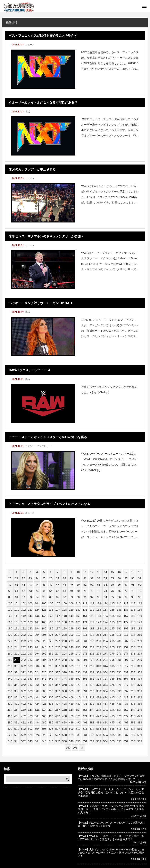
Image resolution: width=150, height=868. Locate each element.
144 (37, 616)
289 (71, 660)
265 (44, 654)
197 (126, 628)
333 (99, 672)
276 (119, 654)
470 (78, 716)
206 (51, 635)
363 (30, 685)
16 (119, 572)
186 (51, 628)
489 (71, 722)
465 (44, 716)
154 (105, 616)
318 (133, 666)
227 (58, 641)
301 (17, 666)
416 (119, 697)
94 (105, 597)
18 (133, 572)
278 (133, 654)
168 (64, 622)
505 (44, 729)
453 (99, 710)
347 (58, 679)
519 (140, 729)
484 (37, 722)
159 (140, 616)
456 (119, 710)
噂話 (28, 112)
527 (58, 735)
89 (71, 597)
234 (105, 641)
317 (126, 666)
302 (23, 666)
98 (133, 597)
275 (112, 654)
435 (112, 704)
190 (78, 628)
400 (10, 697)
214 (105, 635)
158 (133, 616)
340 (10, 679)
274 (105, 654)
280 (10, 660)
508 (64, 729)
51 (85, 585)
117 (126, 603)
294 (105, 660)
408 (64, 697)
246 (51, 647)
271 (85, 654)
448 (64, 710)
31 (85, 578)
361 (17, 685)
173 (99, 622)
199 (140, 628)
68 (64, 591)
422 (23, 704)
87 (58, 597)
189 (71, 628)
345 (44, 679)
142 (23, 616)
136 (119, 610)
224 (37, 641)
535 (112, 735)
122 (23, 610)
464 (37, 716)
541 (17, 741)
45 (44, 585)
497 (126, 722)
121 (17, 610)
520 (10, 735)
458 (133, 710)
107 (58, 603)
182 (23, 628)
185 (44, 628)
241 (17, 647)
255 (112, 647)
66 (51, 591)
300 (10, 666)
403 (30, 697)
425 (44, 704)
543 (30, 741)
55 (112, 585)
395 (112, 691)
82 (23, 597)
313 (99, 666)
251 (85, 647)
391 (85, 691)
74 (105, 591)
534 (105, 735)
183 (30, 628)
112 (92, 603)
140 (10, 616)
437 (126, 704)
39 (140, 578)
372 (92, 685)
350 (78, 679)
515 (112, 729)
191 (85, 628)
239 (140, 641)
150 (78, 616)
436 (119, 704)
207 (58, 635)
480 (10, 722)
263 (30, 654)
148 (64, 616)
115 (112, 603)
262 (23, 654)
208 (64, 635)
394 (105, 691)
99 (140, 597)
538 (133, 735)
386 (51, 691)
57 (126, 585)
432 (92, 704)
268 (64, 654)
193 (99, 628)
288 (64, 660)
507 (58, 729)
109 (71, 603)
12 (92, 572)
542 (23, 741)
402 (23, 697)
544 (37, 741)
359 (140, 679)
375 (112, 685)
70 (78, 591)
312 (92, 666)
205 (44, 635)
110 (78, 603)
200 (10, 635)
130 (78, 610)
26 (51, 578)
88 (64, 597)
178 (133, 622)
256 (119, 647)
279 (140, 654)
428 (64, 704)
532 (92, 735)
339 (140, 672)
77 (126, 591)
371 (85, 685)
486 (51, 722)
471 (85, 716)
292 (92, 660)
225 (44, 641)
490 (78, 722)
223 (30, 641)
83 (30, 597)
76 (119, 591)
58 (133, 585)
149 (71, 616)
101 (17, 603)
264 (37, 654)
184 (37, 628)
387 (58, 691)
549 (71, 741)
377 (126, 685)
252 (92, 647)
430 (78, 704)
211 (85, 635)
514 (105, 729)
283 (30, 660)
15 (112, 572)
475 (112, 716)
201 (17, 635)
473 (99, 716)
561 (75, 748)
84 (37, 597)
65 (44, 591)
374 (105, 685)
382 (23, 691)
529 (71, 735)
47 (58, 585)
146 (51, 616)
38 (133, 578)
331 (85, 672)
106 (51, 603)
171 (85, 622)
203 (30, 635)
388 (64, 691)
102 (23, 603)
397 (126, 691)
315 (112, 666)
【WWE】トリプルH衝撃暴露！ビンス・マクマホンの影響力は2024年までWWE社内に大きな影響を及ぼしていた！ (111, 778)
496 (119, 722)
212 (92, 635)
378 (133, 685)
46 (51, 585)
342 (23, 679)
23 (30, 578)
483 (30, 722)
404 (37, 697)
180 (10, 628)
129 (71, 610)
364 (37, 685)
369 (71, 685)
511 (85, 729)
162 (23, 622)
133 (99, 610)
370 (78, 685)
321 (17, 672)
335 (112, 672)
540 (10, 741)
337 (126, 672)
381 (17, 691)
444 (37, 710)
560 (68, 748)
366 (51, 685)
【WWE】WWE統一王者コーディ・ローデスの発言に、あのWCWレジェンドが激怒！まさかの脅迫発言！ (111, 838)
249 (71, 647)
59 (140, 585)
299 (140, 660)
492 (92, 722)
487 (58, 722)
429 (71, 704)
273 (99, 654)
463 (30, 716)
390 (78, 691)
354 (105, 679)
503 (30, 729)
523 (30, 735)
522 (23, 735)
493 (99, 722)
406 (51, 697)
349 (71, 679)
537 (126, 735)
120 (10, 610)
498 (133, 722)
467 (58, 716)
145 (44, 616)
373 (99, 685)
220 (10, 641)
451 (85, 710)
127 (58, 610)
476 (119, 716)
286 (51, 660)
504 (37, 729)
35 (112, 578)
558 (133, 741)
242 (23, 647)
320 (10, 672)
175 (112, 622)
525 (44, 735)
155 (112, 616)
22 (23, 578)
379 (140, 685)
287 (58, 660)
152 (92, 616)
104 (37, 603)
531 (85, 735)
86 (51, 597)
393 (99, 691)
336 (119, 672)
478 (133, 716)
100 (10, 603)
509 (71, 729)
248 (64, 647)
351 (85, 679)
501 (17, 729)
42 (23, 585)
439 (140, 704)
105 (44, 603)
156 (119, 616)
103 (30, 603)
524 (37, 735)
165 (44, 622)
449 (71, 710)
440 (10, 710)
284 (37, 660)
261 (17, 654)
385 (44, 691)
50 (78, 585)
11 (85, 572)
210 (78, 635)
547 (58, 741)
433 (99, 704)
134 (105, 610)
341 (17, 679)
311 (85, 666)
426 (51, 704)
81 (17, 597)
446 (51, 710)
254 (105, 647)
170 (78, 622)
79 (140, 591)
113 (99, 603)
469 (71, 716)
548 (64, 741)
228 (64, 641)
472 (92, 716)
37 (126, 578)
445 (44, 710)
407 (58, 697)
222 (23, 641)
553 (99, 741)
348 (64, 679)
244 (37, 647)
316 (119, 666)
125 (44, 610)
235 (112, 641)
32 (92, 578)
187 (58, 628)
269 (71, 654)
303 (30, 666)
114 (105, 603)
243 (30, 647)
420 (10, 704)
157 (126, 616)
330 (78, 672)
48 (64, 585)
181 (17, 628)
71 (85, 591)
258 (133, 647)
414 (105, 697)
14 (105, 572)
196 (119, 628)
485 (44, 722)
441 (17, 710)
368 (64, 685)
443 (30, 710)
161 (17, 622)
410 (78, 697)
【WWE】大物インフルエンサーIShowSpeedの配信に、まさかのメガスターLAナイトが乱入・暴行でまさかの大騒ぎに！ (111, 853)
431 (85, 704)
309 (71, 666)
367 (58, 685)
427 (58, 704)
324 (37, 672)
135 (112, 610)
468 (64, 716)
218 (133, 635)
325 (44, 672)
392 (92, 691)
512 (92, 729)
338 (133, 672)
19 (140, 572)
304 (37, 666)
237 (126, 641)
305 (44, 666)
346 (51, 679)
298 (133, 660)
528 (64, 735)
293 (99, 660)
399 (140, 691)
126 (51, 610)
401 (17, 697)
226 (51, 641)
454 (105, 710)
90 (78, 597)
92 (92, 597)
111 (85, 603)
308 (64, 666)
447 (58, 710)
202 (23, 635)
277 (126, 654)
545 (44, 741)
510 (78, 729)
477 (126, 716)
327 (58, 672)
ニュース (30, 45)
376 (119, 685)
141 (17, 616)
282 (23, 660)
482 (23, 722)
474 (105, 716)
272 (92, 654)
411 (85, 697)
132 (92, 610)
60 (10, 591)
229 (71, 641)
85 (44, 597)
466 (51, 716)
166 (51, 622)
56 (119, 585)
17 (126, 572)
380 (10, 691)
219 (140, 635)
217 (126, 635)
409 (71, 697)
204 (37, 635)
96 (119, 597)
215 (112, 635)
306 (51, 666)
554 (105, 741)
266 (51, 654)
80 (10, 597)
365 (44, 685)
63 (30, 591)
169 (71, 622)
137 (126, 610)
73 (99, 591)
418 (133, 697)
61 (17, 591)
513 (99, 729)
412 (92, 697)
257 (126, 647)
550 (78, 741)
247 (58, 647)
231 (85, 641)
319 (140, 666)
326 (51, 672)
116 (119, 603)
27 (58, 578)
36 (119, 578)
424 (37, 704)
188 (64, 628)
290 (78, 660)
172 (92, 622)
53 (99, 585)
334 (105, 672)
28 (64, 578)
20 (10, 578)
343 (30, 679)
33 (99, 578)
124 (37, 610)
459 (140, 710)
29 (71, 578)
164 (37, 622)
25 (44, 578)
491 (85, 722)
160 (10, 622)
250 (78, 647)
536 (119, 735)
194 (105, 628)
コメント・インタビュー (38, 446)
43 (30, 585)
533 (99, 735)
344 (37, 679)
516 (119, 729)
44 (37, 585)
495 (112, 722)
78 (133, 591)
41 (17, 585)
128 (64, 610)
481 (17, 722)
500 (10, 729)
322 (23, 672)
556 (119, 741)
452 (92, 710)
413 (99, 697)
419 (140, 697)
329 (71, 672)
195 (112, 628)
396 (119, 691)
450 (78, 710)
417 (126, 697)
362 (23, 685)
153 (99, 616)
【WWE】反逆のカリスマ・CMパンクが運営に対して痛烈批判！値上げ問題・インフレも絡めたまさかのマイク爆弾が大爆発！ (111, 809)
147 (58, 616)
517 (126, 729)
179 (140, 622)
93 (99, 597)
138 (133, 610)
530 (78, 735)
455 (112, 710)
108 (64, 603)
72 (92, 591)
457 (126, 710)
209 (71, 635)
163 (30, 622)
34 (105, 578)
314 (105, 666)
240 (10, 647)
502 (23, 729)
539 (140, 735)
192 (92, 628)
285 (44, 660)
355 (112, 679)
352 (92, 679)
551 (85, 741)
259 (140, 647)
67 (58, 591)
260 (10, 654)
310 (78, 666)
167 (58, 622)
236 (119, 641)
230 (78, 641)
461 (17, 716)
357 (126, 679)
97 (126, 597)
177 (126, 622)
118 (133, 603)
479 (140, 716)
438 (133, 704)
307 (58, 666)
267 (58, 654)
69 (71, 591)
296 (119, 660)
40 (10, 585)
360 (10, 685)
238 (133, 641)
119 (140, 603)
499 (140, 722)
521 (17, 735)
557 (126, 741)
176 (119, 622)
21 (17, 578)
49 (71, 585)
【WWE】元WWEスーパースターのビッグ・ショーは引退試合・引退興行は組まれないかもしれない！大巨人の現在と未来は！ (111, 793)
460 (10, 716)
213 (99, 635)
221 (17, 641)
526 (51, 735)
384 (37, 691)
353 (99, 679)
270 (78, 654)
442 (23, 710)
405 (44, 697)
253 (99, 647)
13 (99, 572)
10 (78, 572)
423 (30, 704)
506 (51, 729)
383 (30, 691)
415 (112, 697)
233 (99, 641)
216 (119, 635)
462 (23, 716)
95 (112, 597)
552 (92, 741)
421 (17, 704)
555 (112, 741)
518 (133, 729)
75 (112, 591)
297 (126, 660)
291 (85, 660)
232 (92, 641)
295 (112, 660)
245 (44, 647)
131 (85, 610)
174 (105, 622)
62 (23, 591)
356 (119, 679)
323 (30, 672)
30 (78, 578)
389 (71, 691)
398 (133, 691)
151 (85, 616)
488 (64, 722)
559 (140, 741)
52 (92, 585)
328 (64, 672)
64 (37, 591)
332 (92, 672)
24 (37, 578)
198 (133, 628)
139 (140, 610)
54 (105, 585)
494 (105, 722)
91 (85, 597)
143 (30, 616)
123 (30, 610)
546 (51, 741)
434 (105, 704)
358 (133, 679)
